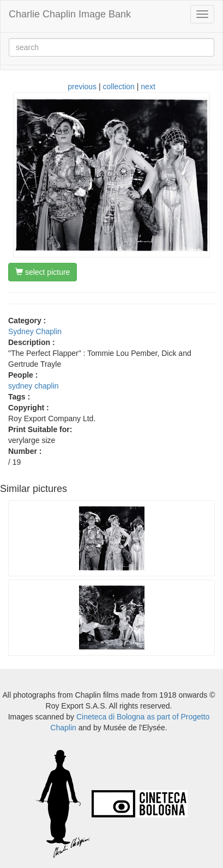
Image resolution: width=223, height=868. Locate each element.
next (148, 87)
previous (82, 87)
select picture (43, 272)
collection (119, 87)
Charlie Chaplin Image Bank (70, 14)
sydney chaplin (34, 386)
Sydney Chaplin (35, 331)
